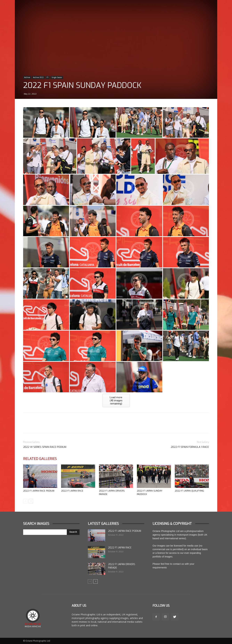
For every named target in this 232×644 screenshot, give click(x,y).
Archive (27, 77)
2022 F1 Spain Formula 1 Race (190, 447)
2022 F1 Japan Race (72, 491)
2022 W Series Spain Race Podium (45, 447)
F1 (48, 77)
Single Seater (57, 77)
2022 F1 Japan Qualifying (189, 491)
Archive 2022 (38, 77)
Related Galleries (40, 459)
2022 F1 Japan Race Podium (39, 491)
